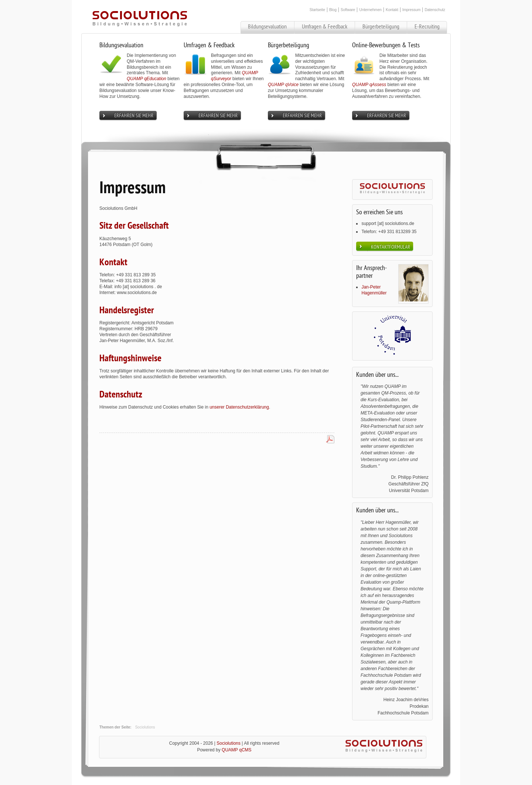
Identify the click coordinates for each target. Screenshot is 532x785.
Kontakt (392, 10)
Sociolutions (145, 727)
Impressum (411, 10)
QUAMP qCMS (236, 750)
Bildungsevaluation (267, 27)
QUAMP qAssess (369, 85)
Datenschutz (435, 10)
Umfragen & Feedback (325, 27)
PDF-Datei (330, 440)
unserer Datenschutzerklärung (239, 407)
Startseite (317, 10)
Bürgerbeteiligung (381, 27)
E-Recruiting (427, 27)
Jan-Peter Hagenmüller (374, 290)
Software (348, 10)
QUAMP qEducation (146, 79)
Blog (333, 10)
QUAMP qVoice (283, 85)
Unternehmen (370, 10)
